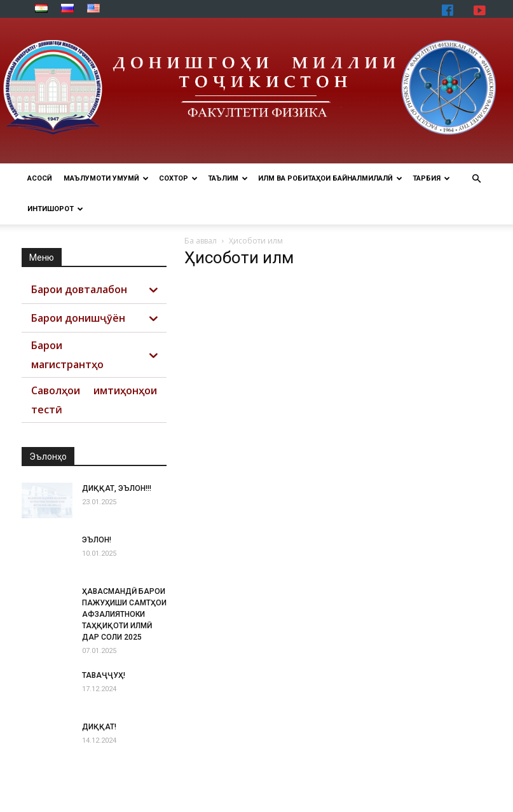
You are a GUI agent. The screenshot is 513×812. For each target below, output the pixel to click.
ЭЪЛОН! (97, 540)
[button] (477, 179)
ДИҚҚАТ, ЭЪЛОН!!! (117, 488)
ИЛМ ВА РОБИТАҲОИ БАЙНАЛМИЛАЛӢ (330, 178)
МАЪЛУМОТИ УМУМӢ (106, 178)
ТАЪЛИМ (228, 178)
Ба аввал (201, 241)
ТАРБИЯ (431, 178)
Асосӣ (40, 178)
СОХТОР (178, 178)
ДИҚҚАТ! (99, 727)
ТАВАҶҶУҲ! (104, 675)
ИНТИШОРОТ (55, 209)
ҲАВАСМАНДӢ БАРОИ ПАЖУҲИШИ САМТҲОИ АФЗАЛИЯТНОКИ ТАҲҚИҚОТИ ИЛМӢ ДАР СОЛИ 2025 (124, 614)
